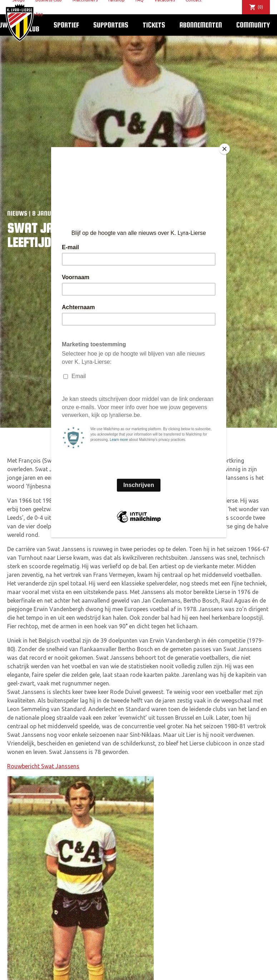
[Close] (224, 149)
